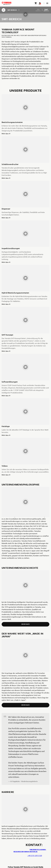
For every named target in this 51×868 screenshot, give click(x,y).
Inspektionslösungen (11, 248)
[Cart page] (36, 3)
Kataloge (6, 426)
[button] (47, 3)
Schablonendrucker (10, 164)
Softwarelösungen (10, 382)
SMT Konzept (7, 335)
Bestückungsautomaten (12, 122)
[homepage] (7, 3)
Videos (5, 466)
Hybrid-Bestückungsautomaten (15, 293)
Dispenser (6, 209)
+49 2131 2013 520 (35, 855)
